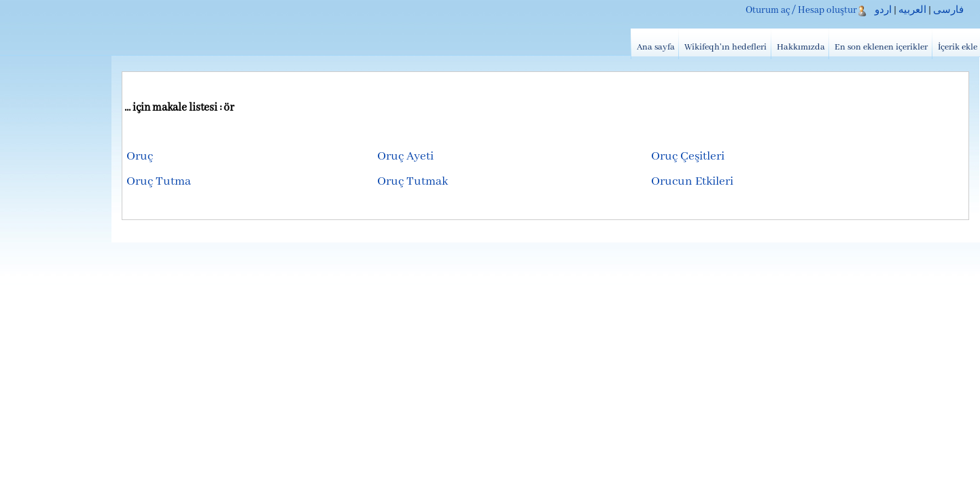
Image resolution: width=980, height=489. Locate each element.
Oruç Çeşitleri (688, 157)
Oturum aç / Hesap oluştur (801, 10)
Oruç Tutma (159, 182)
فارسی (948, 10)
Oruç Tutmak (413, 182)
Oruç (140, 157)
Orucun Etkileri (692, 182)
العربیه (912, 10)
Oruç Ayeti (405, 157)
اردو (883, 10)
